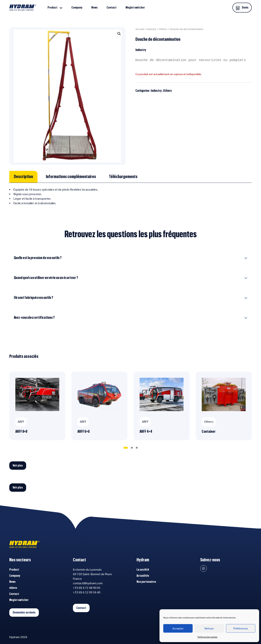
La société (143, 570)
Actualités (143, 576)
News (94, 8)
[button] (119, 34)
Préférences (241, 628)
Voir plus (18, 466)
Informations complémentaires (71, 177)
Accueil (140, 29)
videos (13, 588)
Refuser (209, 628)
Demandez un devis (24, 613)
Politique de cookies (207, 637)
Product (52, 8)
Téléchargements (123, 177)
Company (77, 8)
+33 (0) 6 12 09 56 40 (87, 592)
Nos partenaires (146, 582)
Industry (151, 29)
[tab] (23, 177)
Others (163, 29)
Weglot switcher (135, 8)
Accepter (178, 628)
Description (23, 177)
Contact (112, 8)
